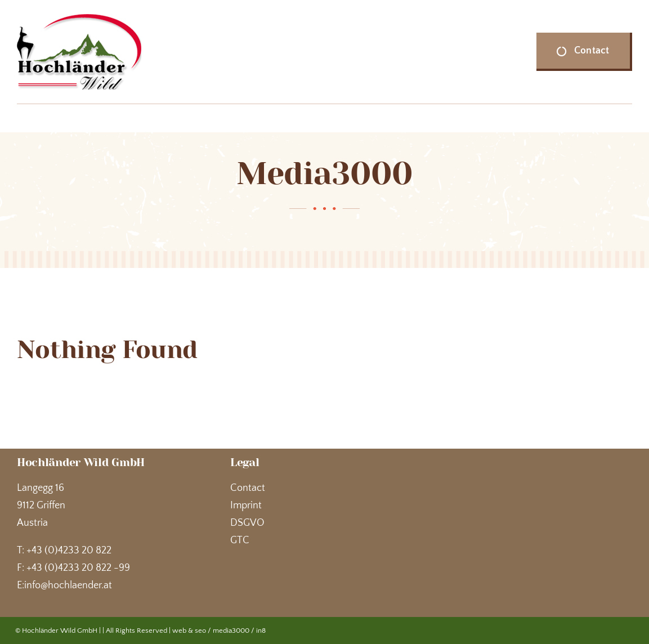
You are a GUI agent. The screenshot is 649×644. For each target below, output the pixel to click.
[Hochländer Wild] (79, 19)
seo (200, 630)
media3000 (231, 630)
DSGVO (247, 523)
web (179, 630)
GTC (240, 540)
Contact (248, 488)
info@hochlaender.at (68, 585)
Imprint (246, 506)
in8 (261, 630)
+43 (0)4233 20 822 (69, 551)
